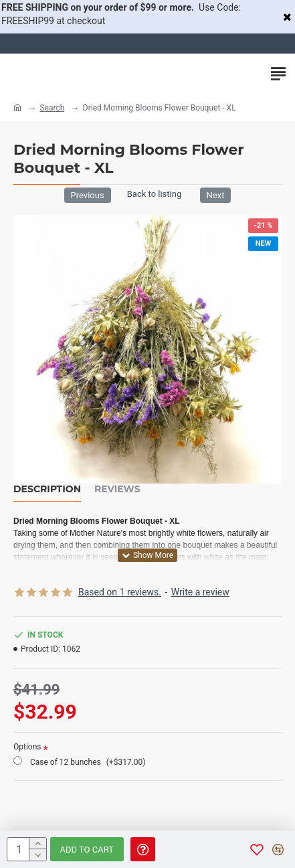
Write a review (200, 592)
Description (47, 489)
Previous (88, 195)
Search (52, 108)
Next (216, 195)
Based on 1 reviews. (120, 592)
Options (27, 747)
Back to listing (154, 194)
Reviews (117, 489)
